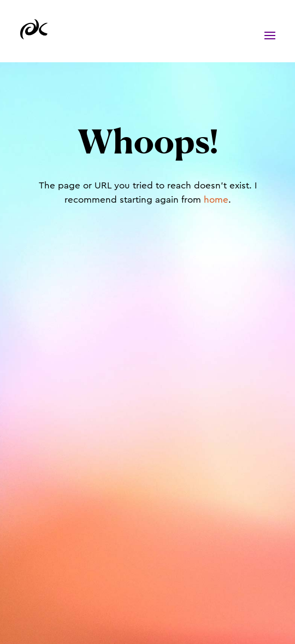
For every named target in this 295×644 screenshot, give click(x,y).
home (216, 200)
